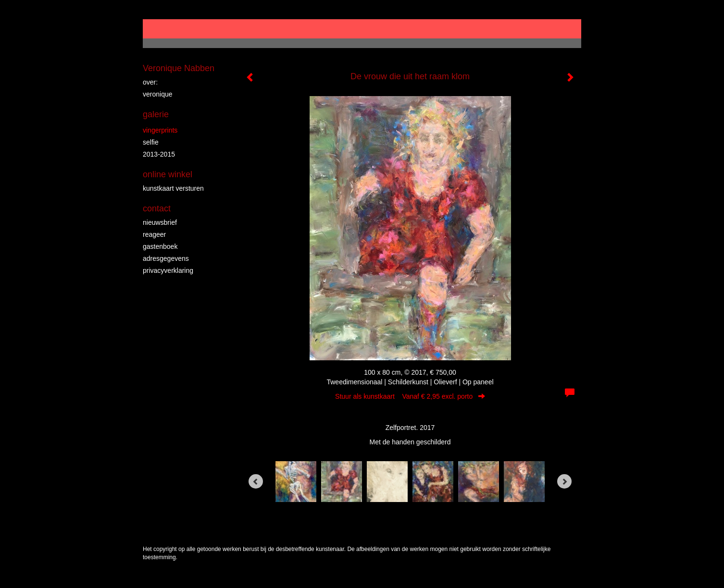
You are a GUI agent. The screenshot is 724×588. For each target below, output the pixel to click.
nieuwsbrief (160, 222)
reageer (154, 234)
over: (150, 82)
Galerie (156, 114)
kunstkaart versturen (173, 188)
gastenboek (160, 246)
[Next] (564, 481)
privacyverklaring (168, 270)
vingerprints (160, 130)
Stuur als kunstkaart (410, 396)
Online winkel (168, 174)
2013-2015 (159, 154)
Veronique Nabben (179, 68)
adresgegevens (166, 258)
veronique (158, 94)
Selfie (151, 142)
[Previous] (256, 481)
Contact (157, 208)
